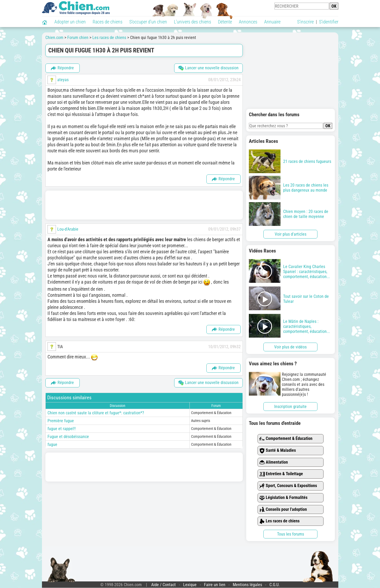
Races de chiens (108, 22)
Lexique (190, 585)
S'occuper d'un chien (148, 22)
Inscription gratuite (290, 407)
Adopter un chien (70, 22)
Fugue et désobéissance (68, 437)
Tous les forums (291, 534)
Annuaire (272, 22)
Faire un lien (215, 585)
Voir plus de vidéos (290, 347)
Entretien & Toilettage (281, 474)
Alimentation (274, 462)
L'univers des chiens (193, 22)
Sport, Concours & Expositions (288, 486)
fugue (52, 444)
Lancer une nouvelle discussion (208, 68)
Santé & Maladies (278, 451)
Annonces (248, 22)
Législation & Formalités (283, 498)
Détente (225, 22)
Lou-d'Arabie (68, 229)
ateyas (63, 80)
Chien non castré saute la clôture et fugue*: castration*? (96, 413)
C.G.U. (275, 585)
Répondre (62, 68)
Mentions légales (247, 585)
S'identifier (329, 22)
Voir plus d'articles (291, 234)
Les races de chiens (279, 521)
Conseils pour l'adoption (283, 510)
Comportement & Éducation (286, 439)
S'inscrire (305, 22)
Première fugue (61, 421)
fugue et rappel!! (62, 429)
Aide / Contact (163, 585)
